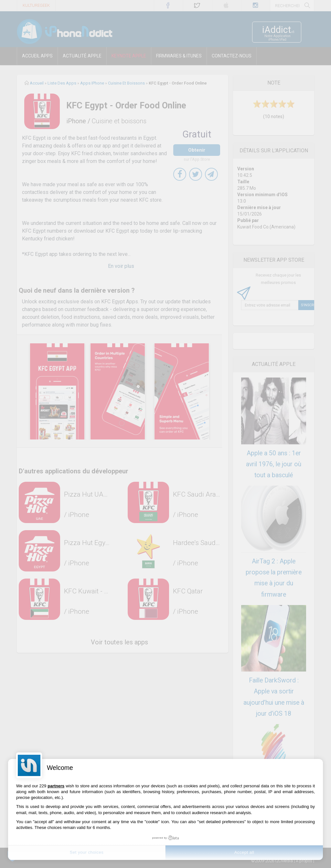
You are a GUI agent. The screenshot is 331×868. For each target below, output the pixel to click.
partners (56, 786)
